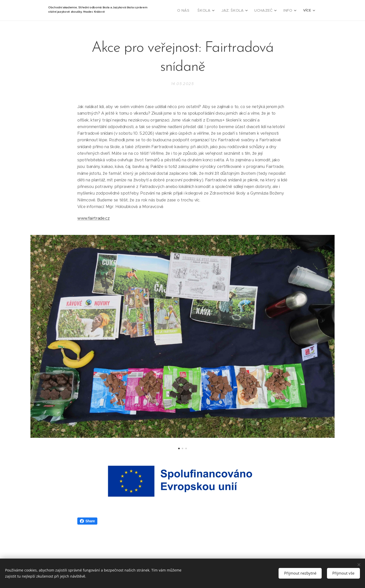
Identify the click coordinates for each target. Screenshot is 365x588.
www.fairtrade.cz (94, 218)
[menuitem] (192, 10)
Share (87, 521)
